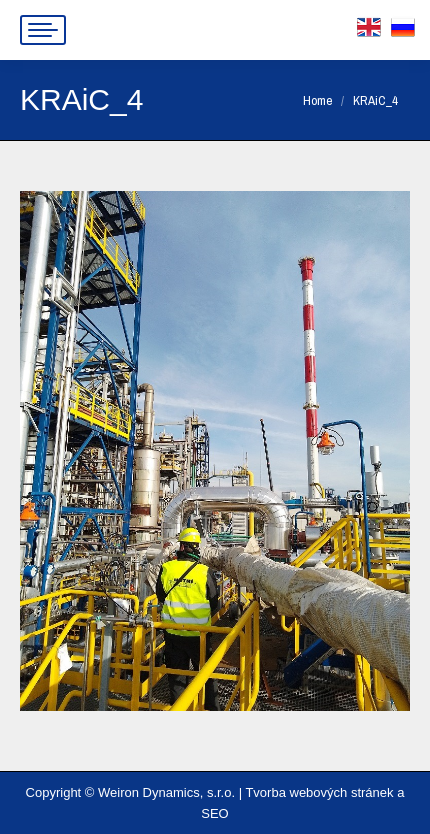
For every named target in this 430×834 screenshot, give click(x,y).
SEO (214, 813)
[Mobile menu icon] (43, 30)
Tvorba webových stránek (319, 792)
